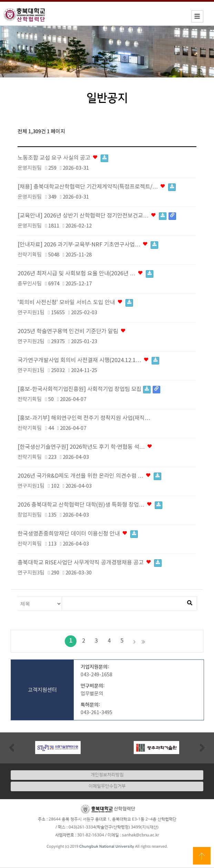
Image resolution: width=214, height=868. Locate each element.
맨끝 (143, 641)
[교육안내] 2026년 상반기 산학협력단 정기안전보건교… (97, 216)
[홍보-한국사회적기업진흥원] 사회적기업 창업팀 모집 (89, 389)
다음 (134, 641)
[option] (58, 748)
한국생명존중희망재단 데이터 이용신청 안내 (78, 534)
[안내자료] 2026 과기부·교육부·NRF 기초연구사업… (88, 245)
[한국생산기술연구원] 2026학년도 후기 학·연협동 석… (85, 447)
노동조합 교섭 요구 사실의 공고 (63, 158)
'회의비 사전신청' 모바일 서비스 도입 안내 (75, 303)
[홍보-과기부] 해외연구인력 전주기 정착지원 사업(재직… (84, 418)
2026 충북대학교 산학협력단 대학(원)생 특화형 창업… (90, 505)
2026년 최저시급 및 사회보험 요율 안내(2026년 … (85, 274)
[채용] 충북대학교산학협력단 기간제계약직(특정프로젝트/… (97, 187)
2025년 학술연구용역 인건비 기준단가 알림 (72, 332)
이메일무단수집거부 (107, 786)
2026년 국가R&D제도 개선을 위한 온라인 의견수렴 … (89, 476)
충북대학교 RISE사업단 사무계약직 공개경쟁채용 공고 (90, 563)
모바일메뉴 (197, 16)
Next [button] (202, 747)
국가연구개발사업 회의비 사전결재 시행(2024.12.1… (88, 361)
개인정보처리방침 (107, 775)
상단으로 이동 (202, 856)
